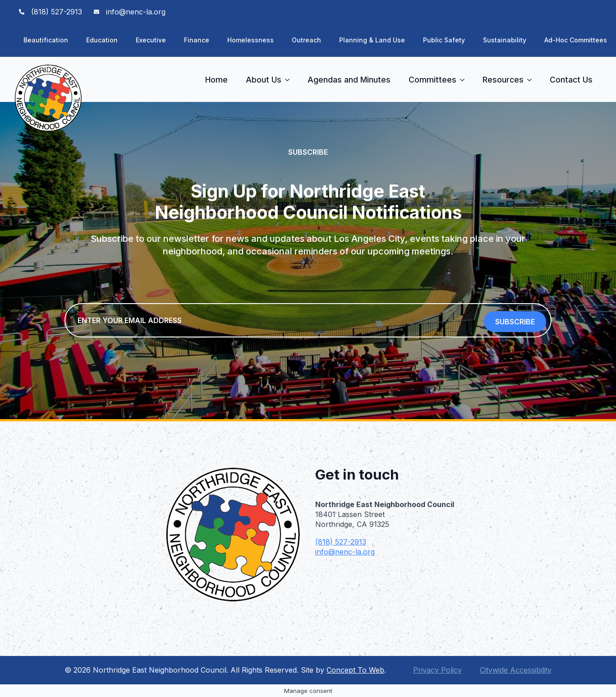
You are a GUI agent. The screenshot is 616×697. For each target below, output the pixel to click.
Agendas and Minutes (349, 80)
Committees (432, 80)
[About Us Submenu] (290, 80)
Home (216, 80)
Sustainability (505, 40)
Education (102, 40)
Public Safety (444, 40)
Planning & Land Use (372, 40)
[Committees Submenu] (465, 80)
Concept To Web (355, 670)
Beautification (46, 40)
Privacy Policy (437, 670)
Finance (197, 40)
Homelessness (251, 40)
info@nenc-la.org (345, 552)
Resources (503, 80)
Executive (151, 40)
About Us (264, 80)
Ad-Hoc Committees (576, 40)
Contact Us (571, 80)
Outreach (306, 40)
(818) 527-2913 (341, 542)
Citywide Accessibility (516, 670)
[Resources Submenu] (532, 80)
